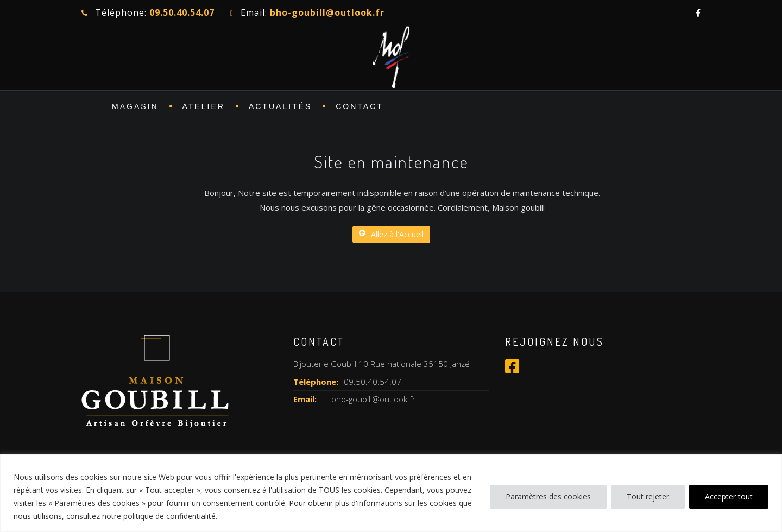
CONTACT (360, 106)
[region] (391, 493)
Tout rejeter (648, 496)
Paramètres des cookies (548, 496)
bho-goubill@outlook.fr (373, 399)
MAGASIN (135, 106)
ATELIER (204, 106)
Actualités (280, 106)
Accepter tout (729, 496)
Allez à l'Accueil (391, 234)
